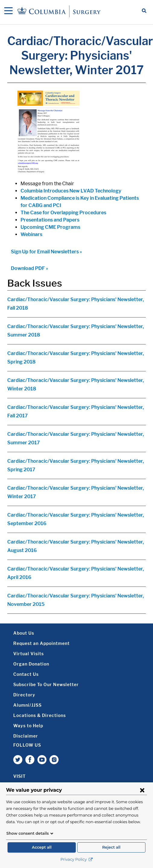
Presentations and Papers (50, 220)
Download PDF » (30, 268)
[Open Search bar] (144, 11)
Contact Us (26, 674)
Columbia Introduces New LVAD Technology (71, 191)
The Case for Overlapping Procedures (63, 213)
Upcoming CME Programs (50, 227)
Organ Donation (31, 664)
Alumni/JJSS (27, 705)
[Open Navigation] (8, 11)
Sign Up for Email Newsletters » (46, 252)
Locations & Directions (40, 715)
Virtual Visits (29, 654)
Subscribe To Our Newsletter (46, 684)
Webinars (31, 234)
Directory (24, 695)
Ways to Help (28, 726)
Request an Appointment (41, 643)
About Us (24, 633)
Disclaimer (26, 736)
